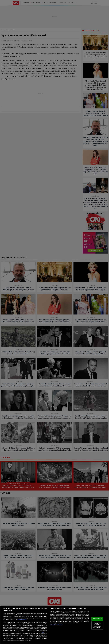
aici (43, 632)
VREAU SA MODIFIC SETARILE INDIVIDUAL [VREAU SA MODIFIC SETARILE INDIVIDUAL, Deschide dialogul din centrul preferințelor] (97, 625)
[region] (54, 625)
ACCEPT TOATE (97, 619)
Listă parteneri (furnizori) (57, 625)
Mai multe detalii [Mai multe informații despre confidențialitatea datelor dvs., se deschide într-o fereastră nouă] (22, 619)
